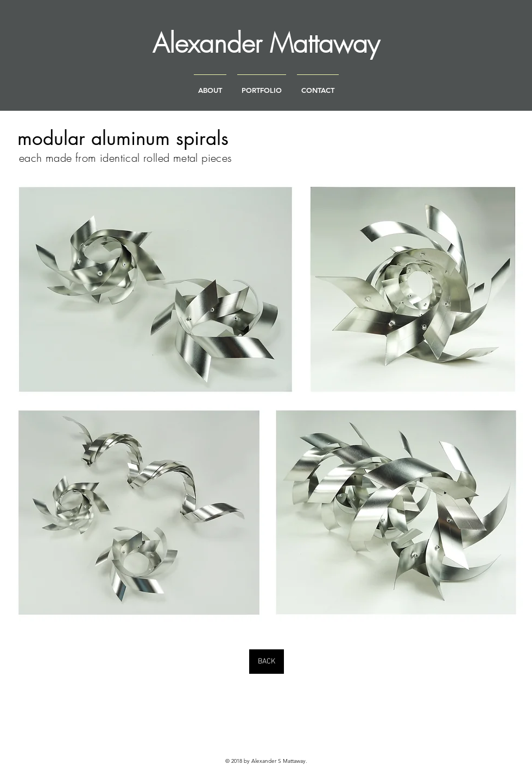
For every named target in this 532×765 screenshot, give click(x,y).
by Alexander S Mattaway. (275, 761)
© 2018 (234, 761)
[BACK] (267, 662)
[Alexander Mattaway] (266, 44)
